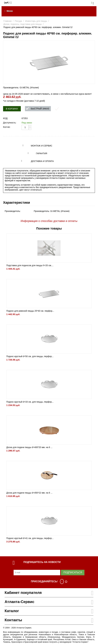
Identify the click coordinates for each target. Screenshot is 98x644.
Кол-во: (7, 127)
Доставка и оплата (42, 161)
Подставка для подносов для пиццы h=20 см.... (30, 265)
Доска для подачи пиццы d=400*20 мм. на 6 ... (29, 447)
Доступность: (10, 123)
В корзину (12, 109)
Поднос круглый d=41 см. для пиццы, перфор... (30, 538)
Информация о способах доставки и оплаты (49, 221)
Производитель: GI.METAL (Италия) (21, 88)
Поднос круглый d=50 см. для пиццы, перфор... (30, 356)
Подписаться (73, 572)
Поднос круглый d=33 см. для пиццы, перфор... (30, 402)
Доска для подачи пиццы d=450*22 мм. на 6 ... (29, 493)
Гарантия (42, 153)
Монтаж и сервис (42, 146)
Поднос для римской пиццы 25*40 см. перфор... (30, 311)
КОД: (6, 118)
